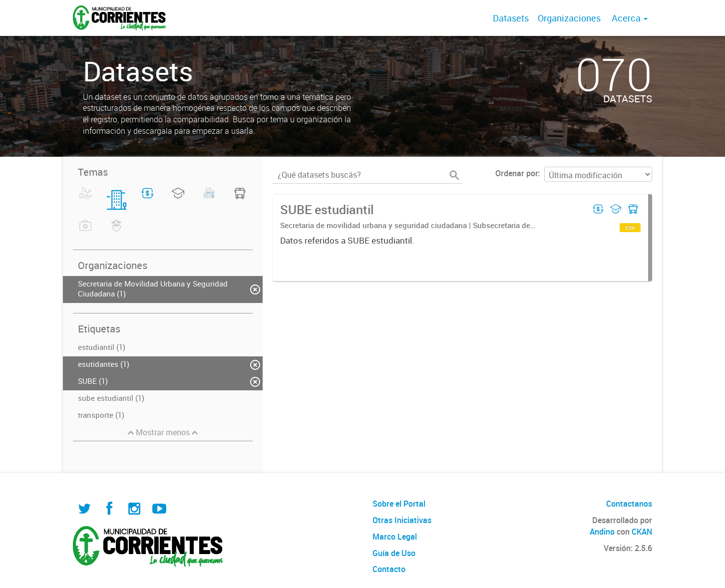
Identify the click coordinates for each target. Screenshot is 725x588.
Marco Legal (395, 537)
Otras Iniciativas (402, 520)
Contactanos (629, 504)
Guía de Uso (394, 553)
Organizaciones (569, 18)
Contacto (389, 569)
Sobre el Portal (399, 504)
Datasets (511, 18)
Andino (602, 532)
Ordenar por (517, 173)
